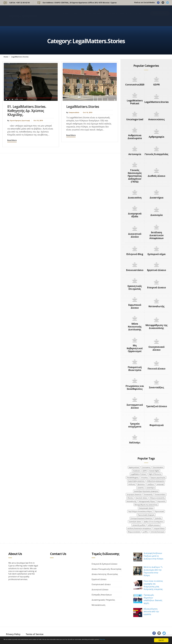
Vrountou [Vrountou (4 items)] (145, 478)
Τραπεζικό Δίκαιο (156, 406)
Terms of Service (35, 634)
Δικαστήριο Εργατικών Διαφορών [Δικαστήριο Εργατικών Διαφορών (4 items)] (146, 491)
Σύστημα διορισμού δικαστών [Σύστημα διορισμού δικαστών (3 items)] (141, 518)
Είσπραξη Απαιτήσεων (102, 595)
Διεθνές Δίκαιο (156, 176)
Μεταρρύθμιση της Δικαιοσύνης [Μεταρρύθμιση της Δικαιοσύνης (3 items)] (146, 505)
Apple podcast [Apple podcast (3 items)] (134, 467)
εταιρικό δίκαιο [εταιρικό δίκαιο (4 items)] (159, 528)
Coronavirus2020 (135, 85)
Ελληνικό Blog (135, 254)
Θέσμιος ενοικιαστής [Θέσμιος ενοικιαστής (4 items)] (157, 498)
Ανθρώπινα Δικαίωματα (135, 137)
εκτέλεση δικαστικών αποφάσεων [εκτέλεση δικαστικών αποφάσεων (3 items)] (139, 528)
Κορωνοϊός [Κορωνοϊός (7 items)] (161, 501)
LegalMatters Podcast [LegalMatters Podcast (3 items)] (138, 474)
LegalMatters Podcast (135, 102)
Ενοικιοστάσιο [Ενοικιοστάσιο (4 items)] (160, 494)
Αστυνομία (135, 154)
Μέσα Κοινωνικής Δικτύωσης (135, 327)
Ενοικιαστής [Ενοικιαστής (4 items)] (148, 494)
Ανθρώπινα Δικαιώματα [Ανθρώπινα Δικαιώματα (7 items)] (156, 481)
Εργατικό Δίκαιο (156, 270)
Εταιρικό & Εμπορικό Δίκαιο (104, 564)
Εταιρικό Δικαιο (156, 287)
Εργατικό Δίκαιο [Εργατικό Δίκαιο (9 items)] (142, 498)
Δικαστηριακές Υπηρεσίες (103, 600)
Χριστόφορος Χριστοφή (20, 120)
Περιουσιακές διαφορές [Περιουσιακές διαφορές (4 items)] (146, 515)
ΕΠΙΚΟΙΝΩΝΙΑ (160, 16)
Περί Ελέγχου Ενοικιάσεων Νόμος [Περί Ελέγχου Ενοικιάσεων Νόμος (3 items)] (140, 511)
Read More (12, 140)
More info (16, 642)
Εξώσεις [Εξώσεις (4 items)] (130, 498)
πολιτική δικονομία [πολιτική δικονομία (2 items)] (157, 532)
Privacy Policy (13, 634)
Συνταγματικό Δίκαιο (135, 406)
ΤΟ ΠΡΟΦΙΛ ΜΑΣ (93, 16)
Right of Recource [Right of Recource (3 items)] (155, 474)
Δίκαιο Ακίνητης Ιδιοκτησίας (105, 574)
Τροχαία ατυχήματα (135, 425)
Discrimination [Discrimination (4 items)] (158, 467)
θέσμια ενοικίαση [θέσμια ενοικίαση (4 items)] (134, 532)
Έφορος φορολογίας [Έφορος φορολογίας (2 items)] (158, 478)
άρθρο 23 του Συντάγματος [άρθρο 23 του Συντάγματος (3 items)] (154, 522)
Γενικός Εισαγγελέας (157, 154)
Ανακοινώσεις (156, 119)
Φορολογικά (157, 425)
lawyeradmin (74, 112)
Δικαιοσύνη (135, 198)
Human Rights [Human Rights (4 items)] (154, 471)
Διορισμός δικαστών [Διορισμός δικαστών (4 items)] (134, 494)
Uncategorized (135, 119)
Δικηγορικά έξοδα (135, 215)
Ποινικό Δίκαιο (157, 369)
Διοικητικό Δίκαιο (135, 235)
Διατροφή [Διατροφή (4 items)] (160, 484)
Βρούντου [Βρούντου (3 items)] (141, 484)
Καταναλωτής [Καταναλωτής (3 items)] (132, 501)
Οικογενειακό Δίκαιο (156, 348)
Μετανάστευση (98, 605)
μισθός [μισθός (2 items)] (145, 532)
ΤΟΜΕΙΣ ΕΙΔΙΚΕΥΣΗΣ (120, 16)
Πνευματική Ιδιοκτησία (135, 369)
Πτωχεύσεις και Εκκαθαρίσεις (135, 387)
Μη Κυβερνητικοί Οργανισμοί (135, 348)
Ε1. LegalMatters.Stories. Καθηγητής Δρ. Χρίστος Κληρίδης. (27, 111)
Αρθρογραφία (156, 137)
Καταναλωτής (156, 306)
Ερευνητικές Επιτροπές (135, 287)
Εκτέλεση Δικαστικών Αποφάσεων (157, 235)
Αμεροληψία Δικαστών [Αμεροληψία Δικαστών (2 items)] (136, 481)
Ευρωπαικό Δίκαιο (135, 306)
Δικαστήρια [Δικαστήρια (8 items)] (151, 488)
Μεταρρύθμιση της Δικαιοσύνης (156, 327)
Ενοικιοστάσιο (135, 270)
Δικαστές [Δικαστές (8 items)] (141, 488)
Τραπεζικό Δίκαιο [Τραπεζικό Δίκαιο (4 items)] (135, 522)
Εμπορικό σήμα (157, 254)
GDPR (156, 85)
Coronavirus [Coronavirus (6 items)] (146, 467)
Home (6, 57)
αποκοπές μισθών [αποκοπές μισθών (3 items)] (139, 525)
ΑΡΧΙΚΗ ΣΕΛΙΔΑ (70, 16)
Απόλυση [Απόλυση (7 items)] (132, 484)
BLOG (142, 16)
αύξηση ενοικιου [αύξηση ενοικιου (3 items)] (154, 525)
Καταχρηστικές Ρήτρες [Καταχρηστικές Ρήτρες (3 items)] (147, 501)
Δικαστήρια (157, 198)
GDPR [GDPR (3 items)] (145, 471)
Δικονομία (157, 215)
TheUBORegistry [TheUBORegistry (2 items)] (133, 478)
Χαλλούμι (135, 442)
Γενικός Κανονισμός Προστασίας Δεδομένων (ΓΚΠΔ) (135, 176)
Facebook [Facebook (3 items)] (136, 471)
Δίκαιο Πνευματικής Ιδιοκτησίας (107, 569)
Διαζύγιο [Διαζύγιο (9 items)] (151, 484)
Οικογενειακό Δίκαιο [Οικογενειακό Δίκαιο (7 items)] (146, 508)
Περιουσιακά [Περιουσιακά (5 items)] (159, 511)
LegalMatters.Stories (83, 107)
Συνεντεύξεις (156, 387)
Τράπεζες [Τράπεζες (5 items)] (158, 518)
